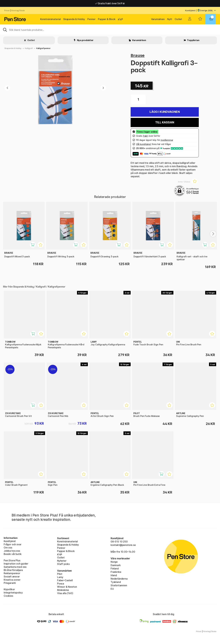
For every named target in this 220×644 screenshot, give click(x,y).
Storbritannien (119, 585)
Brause (138, 55)
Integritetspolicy (13, 593)
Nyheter (62, 561)
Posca (61, 584)
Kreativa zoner (12, 580)
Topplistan (193, 40)
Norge (114, 562)
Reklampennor (12, 573)
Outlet (178, 19)
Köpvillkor (9, 589)
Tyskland (116, 582)
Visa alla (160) (65, 593)
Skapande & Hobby (74, 19)
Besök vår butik (13, 554)
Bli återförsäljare (13, 570)
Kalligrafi (29, 48)
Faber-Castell (65, 580)
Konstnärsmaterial (50, 19)
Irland (114, 575)
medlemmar (167, 140)
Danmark (116, 565)
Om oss (8, 548)
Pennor (91, 19)
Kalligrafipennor (43, 48)
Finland (115, 569)
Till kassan (165, 122)
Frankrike (116, 572)
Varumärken (158, 19)
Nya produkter (85, 40)
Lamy (60, 577)
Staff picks (63, 564)
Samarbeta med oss (15, 567)
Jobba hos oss (12, 551)
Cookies (8, 596)
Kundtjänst (190, 10)
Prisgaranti (10, 583)
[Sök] (110, 30)
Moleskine (63, 590)
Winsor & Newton (67, 587)
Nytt (170, 19)
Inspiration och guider (16, 564)
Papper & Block (107, 19)
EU (112, 589)
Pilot (60, 574)
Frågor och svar (12, 544)
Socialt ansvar (12, 576)
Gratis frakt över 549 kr (110, 3)
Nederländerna (119, 579)
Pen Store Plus (12, 560)
